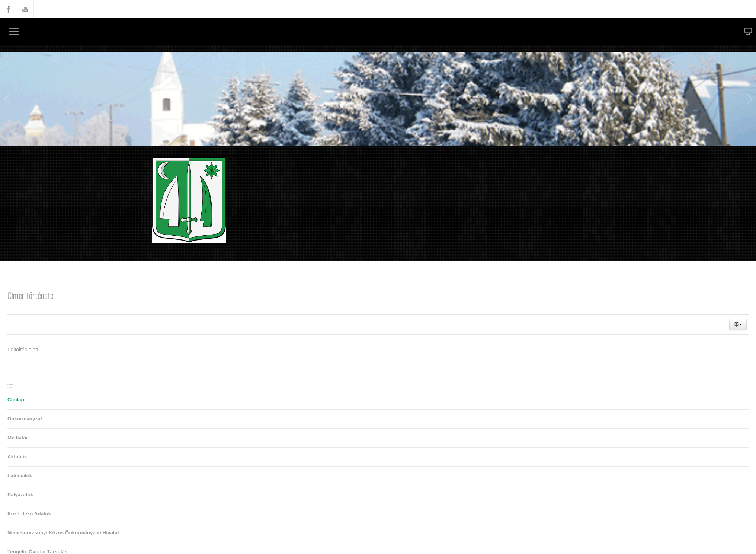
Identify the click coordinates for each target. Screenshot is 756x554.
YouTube (25, 9)
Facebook (9, 9)
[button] (738, 324)
